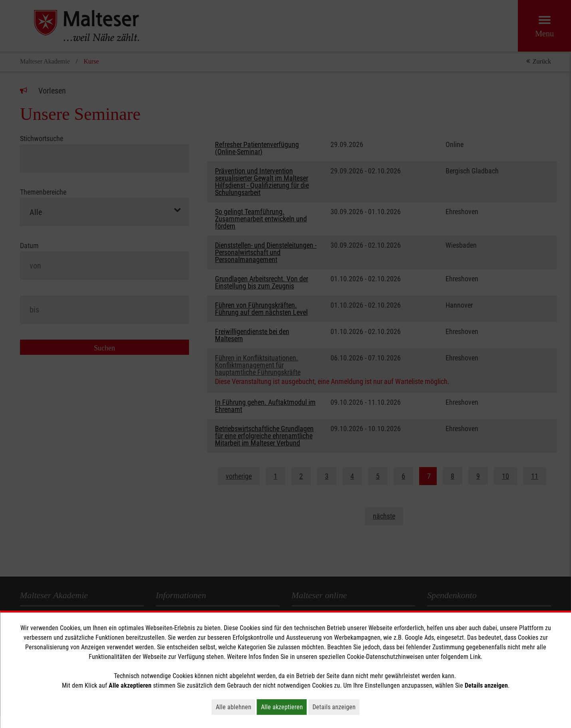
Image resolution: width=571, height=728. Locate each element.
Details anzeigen (336, 707)
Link (475, 657)
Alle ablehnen (236, 707)
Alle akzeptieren (284, 707)
